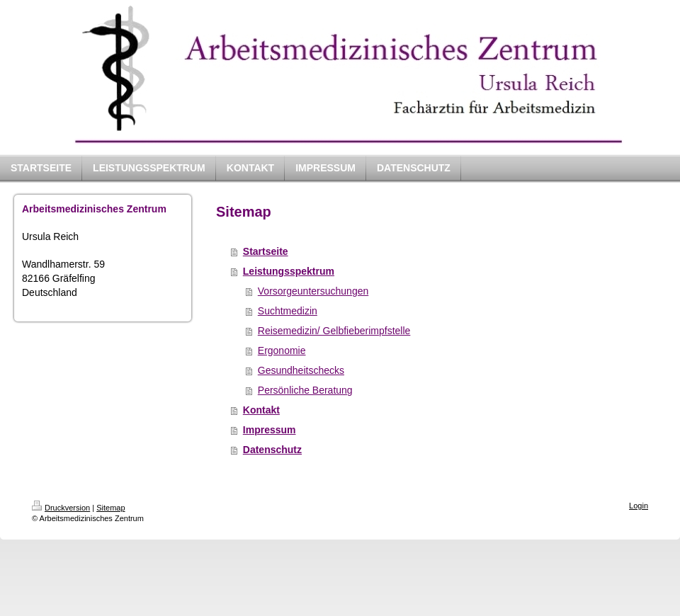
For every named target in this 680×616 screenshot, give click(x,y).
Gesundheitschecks (301, 370)
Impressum (270, 430)
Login (639, 506)
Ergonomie (282, 350)
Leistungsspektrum (289, 271)
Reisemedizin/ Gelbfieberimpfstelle (334, 331)
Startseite (266, 251)
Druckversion (61, 508)
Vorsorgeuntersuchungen (313, 291)
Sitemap (110, 508)
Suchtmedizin (288, 311)
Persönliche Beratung (305, 390)
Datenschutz (272, 450)
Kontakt (261, 410)
